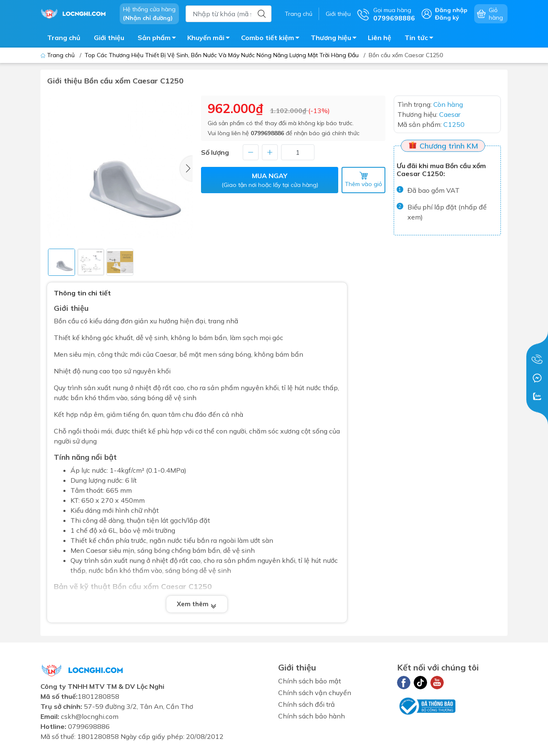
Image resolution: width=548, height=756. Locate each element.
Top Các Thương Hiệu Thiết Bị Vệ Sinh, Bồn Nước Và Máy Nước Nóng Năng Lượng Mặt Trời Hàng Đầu (222, 55)
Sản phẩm (159, 39)
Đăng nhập (451, 10)
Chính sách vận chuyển (315, 693)
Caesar (166, 354)
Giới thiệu (338, 14)
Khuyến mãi (211, 39)
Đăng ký (447, 18)
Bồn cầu (66, 321)
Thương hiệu (336, 39)
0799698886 (267, 133)
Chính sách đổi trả (307, 704)
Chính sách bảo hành (312, 716)
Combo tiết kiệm (273, 39)
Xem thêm (197, 604)
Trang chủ (299, 14)
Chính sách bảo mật (310, 681)
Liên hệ (380, 38)
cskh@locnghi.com (90, 716)
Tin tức (421, 39)
